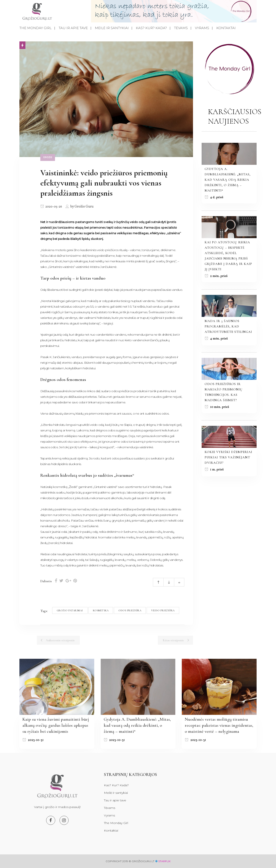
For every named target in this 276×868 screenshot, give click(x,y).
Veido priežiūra (163, 610)
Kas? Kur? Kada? (116, 785)
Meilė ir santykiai (116, 793)
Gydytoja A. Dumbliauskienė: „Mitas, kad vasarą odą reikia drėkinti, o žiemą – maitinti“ (228, 180)
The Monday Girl (116, 823)
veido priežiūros (108, 250)
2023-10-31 (33, 740)
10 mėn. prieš (217, 407)
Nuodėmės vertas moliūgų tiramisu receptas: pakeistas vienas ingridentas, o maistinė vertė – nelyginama (219, 725)
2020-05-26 (51, 207)
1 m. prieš (214, 470)
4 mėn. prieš (216, 339)
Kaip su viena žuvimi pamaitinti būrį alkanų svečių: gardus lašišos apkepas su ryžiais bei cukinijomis (56, 725)
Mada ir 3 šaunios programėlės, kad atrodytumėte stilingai (228, 326)
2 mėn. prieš (216, 276)
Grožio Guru (84, 207)
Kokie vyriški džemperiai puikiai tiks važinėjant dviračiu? (228, 457)
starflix (164, 861)
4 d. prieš (214, 197)
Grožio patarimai (70, 610)
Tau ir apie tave (115, 800)
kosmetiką (60, 487)
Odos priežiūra (130, 610)
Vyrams (109, 815)
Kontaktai (111, 830)
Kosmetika (101, 610)
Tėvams (110, 808)
